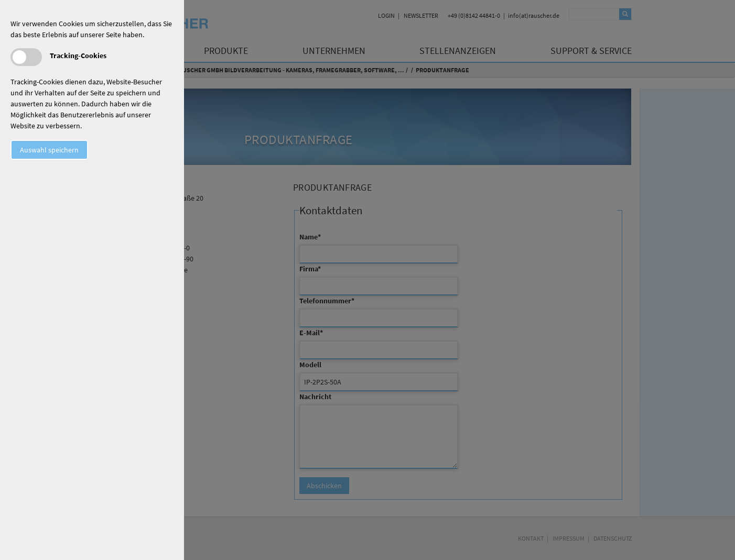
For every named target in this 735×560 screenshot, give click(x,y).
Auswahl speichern (49, 150)
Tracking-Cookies (78, 56)
